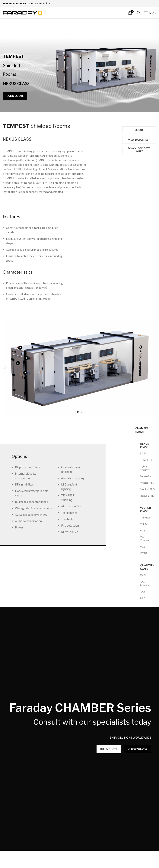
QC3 (143, 575)
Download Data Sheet (139, 150)
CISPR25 (145, 517)
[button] (5, 369)
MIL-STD (145, 524)
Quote (139, 130)
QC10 (144, 598)
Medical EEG (147, 489)
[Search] (138, 13)
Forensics (146, 476)
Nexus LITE (147, 496)
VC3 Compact (145, 539)
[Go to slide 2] (81, 412)
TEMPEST (146, 460)
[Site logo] (23, 12)
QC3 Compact (145, 583)
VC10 (143, 553)
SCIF (143, 453)
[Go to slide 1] (78, 412)
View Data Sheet (139, 140)
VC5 (143, 547)
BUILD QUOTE (15, 96)
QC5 (143, 591)
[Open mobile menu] (150, 13)
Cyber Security (145, 468)
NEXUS (17, 139)
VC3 (143, 530)
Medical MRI (147, 483)
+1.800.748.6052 (137, 749)
